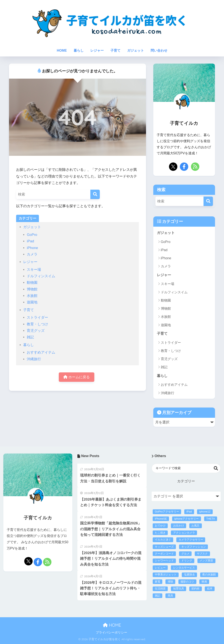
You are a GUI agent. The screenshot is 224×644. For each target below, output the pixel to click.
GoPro (32, 235)
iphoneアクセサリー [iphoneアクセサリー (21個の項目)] (186, 519)
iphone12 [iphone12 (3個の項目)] (205, 512)
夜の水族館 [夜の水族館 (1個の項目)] (209, 574)
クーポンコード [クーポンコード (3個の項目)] (164, 554)
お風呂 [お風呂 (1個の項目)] (195, 526)
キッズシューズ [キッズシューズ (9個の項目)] (164, 547)
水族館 (32, 296)
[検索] (95, 194)
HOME (62, 50)
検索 (216, 468)
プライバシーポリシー (111, 632)
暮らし (79, 50)
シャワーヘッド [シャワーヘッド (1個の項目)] (164, 560)
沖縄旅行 (34, 359)
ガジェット (136, 50)
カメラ (32, 254)
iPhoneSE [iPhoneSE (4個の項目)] (161, 519)
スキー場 (34, 270)
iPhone (32, 248)
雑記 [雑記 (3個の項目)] (157, 596)
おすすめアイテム (41, 352)
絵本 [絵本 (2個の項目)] (210, 588)
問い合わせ (159, 50)
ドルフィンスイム (41, 276)
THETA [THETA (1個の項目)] (211, 519)
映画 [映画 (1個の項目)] (204, 582)
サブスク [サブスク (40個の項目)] (202, 554)
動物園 (32, 283)
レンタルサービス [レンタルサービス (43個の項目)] (184, 568)
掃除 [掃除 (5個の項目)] (170, 582)
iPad (30, 241)
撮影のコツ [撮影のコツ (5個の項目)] (187, 582)
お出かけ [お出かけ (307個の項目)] (179, 526)
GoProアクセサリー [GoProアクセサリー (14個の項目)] (167, 512)
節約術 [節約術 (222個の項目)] (195, 588)
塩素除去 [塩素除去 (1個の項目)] (189, 574)
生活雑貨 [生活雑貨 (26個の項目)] (160, 588)
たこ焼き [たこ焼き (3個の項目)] (160, 533)
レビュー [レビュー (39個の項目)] (160, 568)
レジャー (97, 50)
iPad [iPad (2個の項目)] (189, 512)
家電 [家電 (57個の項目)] (157, 582)
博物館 (32, 289)
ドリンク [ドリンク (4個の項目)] (187, 560)
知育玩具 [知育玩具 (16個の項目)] (179, 588)
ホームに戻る (77, 377)
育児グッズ (36, 331)
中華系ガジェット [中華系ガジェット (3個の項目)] (166, 574)
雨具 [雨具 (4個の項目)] (170, 596)
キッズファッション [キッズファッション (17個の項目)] (194, 547)
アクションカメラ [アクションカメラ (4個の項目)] (184, 533)
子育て (115, 50)
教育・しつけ (37, 324)
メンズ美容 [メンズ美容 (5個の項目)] (206, 560)
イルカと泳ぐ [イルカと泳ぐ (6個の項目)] (163, 540)
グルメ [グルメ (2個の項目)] (185, 554)
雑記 (30, 337)
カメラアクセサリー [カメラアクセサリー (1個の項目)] (191, 540)
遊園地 (32, 302)
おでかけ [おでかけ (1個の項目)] (160, 526)
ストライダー (37, 318)
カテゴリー (186, 481)
